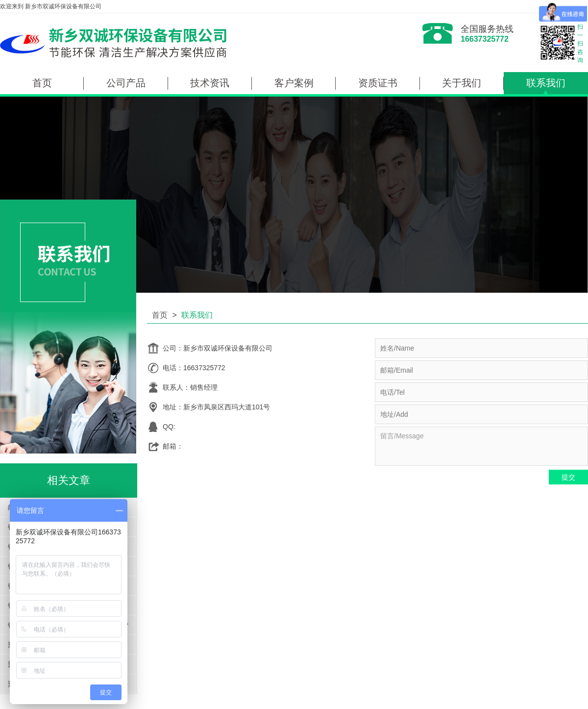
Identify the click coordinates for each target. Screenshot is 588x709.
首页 (42, 83)
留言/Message (481, 446)
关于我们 (462, 83)
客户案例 (294, 83)
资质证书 (378, 83)
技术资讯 (210, 83)
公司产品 (126, 83)
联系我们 (546, 83)
